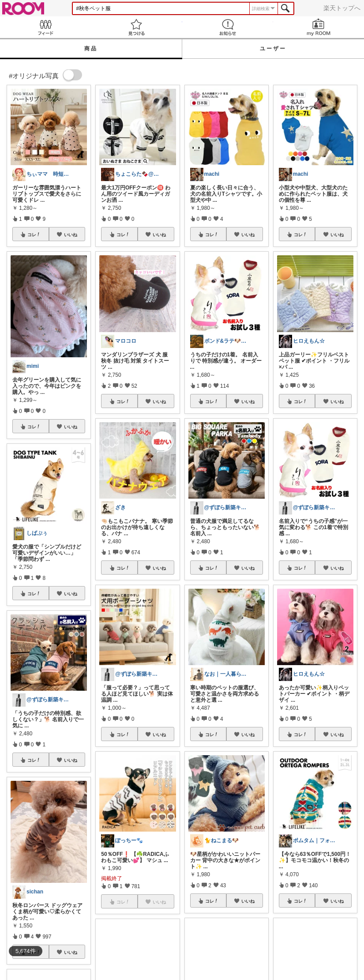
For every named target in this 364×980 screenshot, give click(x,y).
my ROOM (319, 27)
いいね (71, 235)
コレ (34, 235)
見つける (136, 27)
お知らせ (228, 27)
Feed (45, 27)
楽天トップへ (342, 8)
